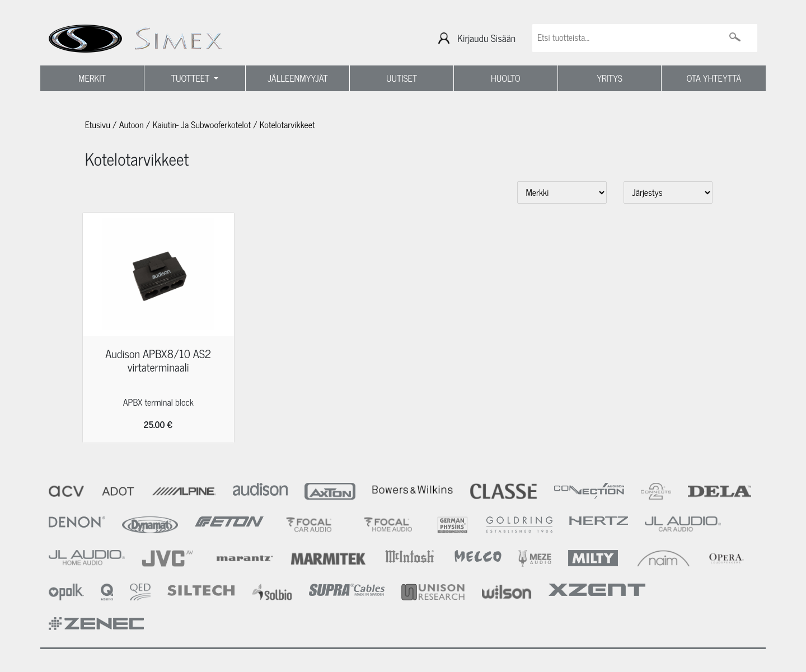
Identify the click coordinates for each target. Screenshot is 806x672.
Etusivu (98, 125)
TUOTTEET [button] (192, 78)
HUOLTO (506, 78)
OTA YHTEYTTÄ (714, 78)
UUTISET (402, 78)
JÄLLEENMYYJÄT (298, 78)
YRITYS (610, 78)
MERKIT (92, 78)
